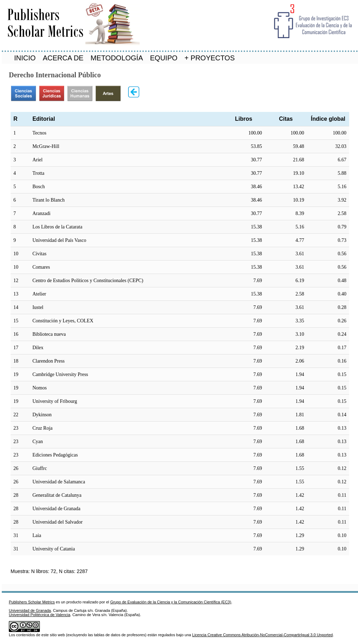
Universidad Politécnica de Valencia (40, 615)
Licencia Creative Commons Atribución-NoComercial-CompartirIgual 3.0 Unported (263, 635)
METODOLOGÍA (117, 58)
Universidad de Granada (30, 610)
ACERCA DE (63, 58)
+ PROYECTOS (210, 58)
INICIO (25, 58)
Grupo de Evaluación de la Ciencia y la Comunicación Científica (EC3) (171, 602)
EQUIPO (164, 58)
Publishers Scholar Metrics (32, 602)
